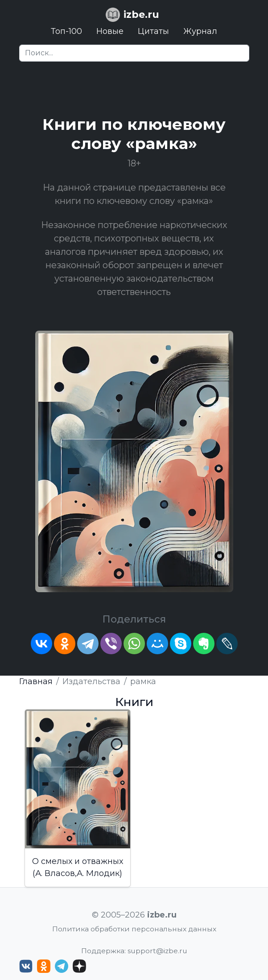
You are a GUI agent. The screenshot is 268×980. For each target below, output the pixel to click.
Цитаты (153, 31)
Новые (110, 31)
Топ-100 (66, 31)
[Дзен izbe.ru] (79, 966)
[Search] (134, 53)
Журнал (200, 31)
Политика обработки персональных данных (134, 929)
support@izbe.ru (157, 951)
